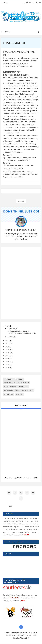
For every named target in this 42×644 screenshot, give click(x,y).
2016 (8, 359)
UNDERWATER (24, 383)
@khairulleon (32, 635)
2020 (8, 347)
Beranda (21, 201)
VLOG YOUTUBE (10, 383)
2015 (8, 362)
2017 (8, 356)
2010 (8, 368)
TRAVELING (8, 379)
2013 (8, 365)
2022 (8, 341)
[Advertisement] (20, 282)
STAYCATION (9, 394)
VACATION (20, 394)
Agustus (11, 337)
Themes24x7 (25, 638)
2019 (8, 350)
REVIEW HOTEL (28, 390)
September (12, 329)
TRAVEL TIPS (23, 387)
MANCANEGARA (10, 387)
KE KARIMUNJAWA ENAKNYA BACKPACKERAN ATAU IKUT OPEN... (22, 332)
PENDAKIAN (9, 390)
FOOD (18, 390)
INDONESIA (19, 379)
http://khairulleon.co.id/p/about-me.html (18, 66)
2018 (8, 353)
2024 (8, 326)
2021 (8, 344)
